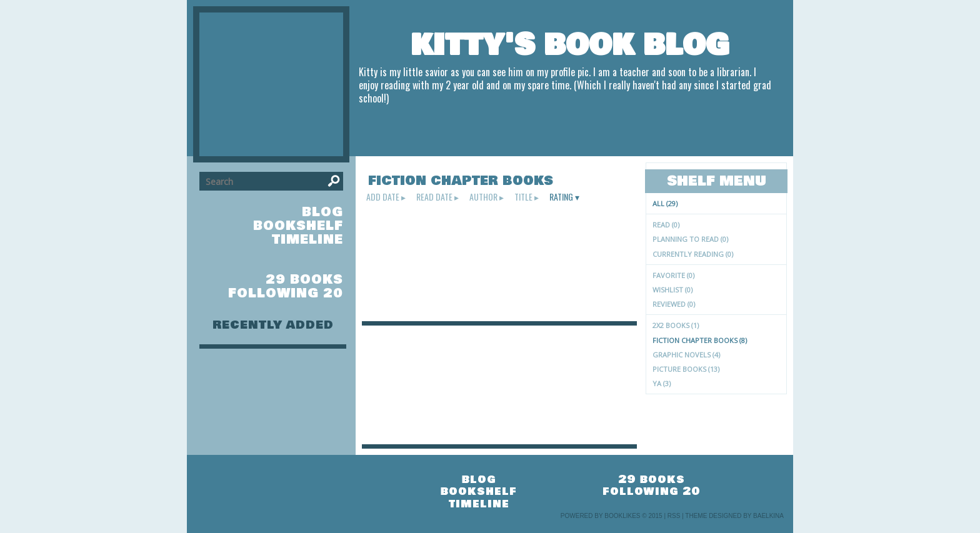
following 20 (286, 293)
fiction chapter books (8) (700, 340)
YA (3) (662, 383)
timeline (307, 240)
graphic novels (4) (686, 355)
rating (561, 197)
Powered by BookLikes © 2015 (612, 516)
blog (322, 212)
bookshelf (298, 226)
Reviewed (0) (674, 304)
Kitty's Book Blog (570, 45)
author (483, 197)
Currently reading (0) (693, 254)
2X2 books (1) (676, 325)
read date (434, 197)
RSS (674, 516)
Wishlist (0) (672, 290)
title (523, 197)
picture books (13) (686, 369)
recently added (273, 325)
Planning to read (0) (690, 239)
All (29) (665, 203)
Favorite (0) (673, 275)
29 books (304, 280)
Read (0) (666, 225)
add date (383, 197)
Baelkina (768, 516)
